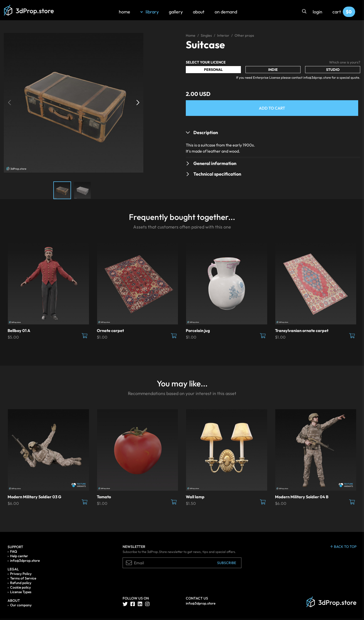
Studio (333, 70)
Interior (223, 35)
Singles (206, 35)
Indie (273, 70)
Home (191, 35)
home (124, 12)
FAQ (14, 551)
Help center (19, 556)
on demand (226, 12)
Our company (21, 605)
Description (206, 132)
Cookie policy (20, 587)
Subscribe (227, 563)
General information (215, 163)
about (199, 12)
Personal (213, 70)
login (317, 12)
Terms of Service (23, 578)
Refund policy (21, 583)
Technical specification (217, 174)
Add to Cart (272, 108)
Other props (244, 35)
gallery (176, 12)
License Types (21, 592)
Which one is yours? (345, 62)
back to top (343, 547)
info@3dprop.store (25, 561)
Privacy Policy (21, 574)
